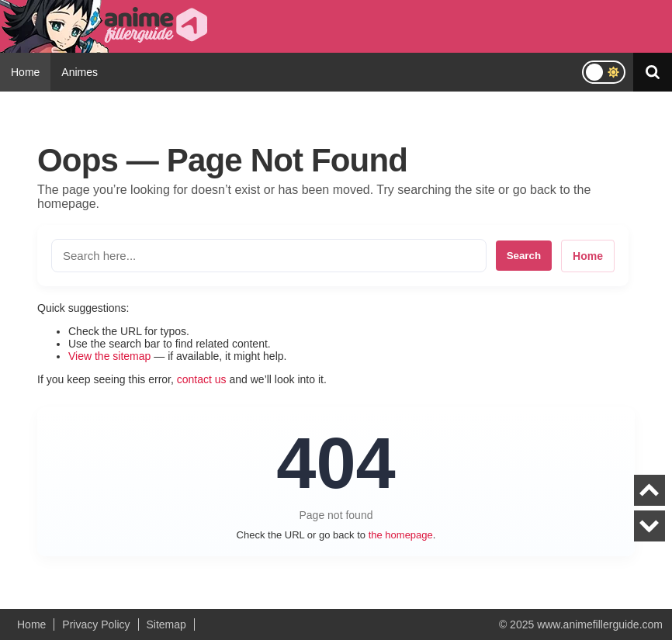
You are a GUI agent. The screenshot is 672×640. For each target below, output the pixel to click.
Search (524, 256)
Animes (80, 72)
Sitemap (166, 624)
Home (25, 72)
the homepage (401, 535)
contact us (202, 379)
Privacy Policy (96, 624)
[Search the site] (269, 256)
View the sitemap (109, 356)
